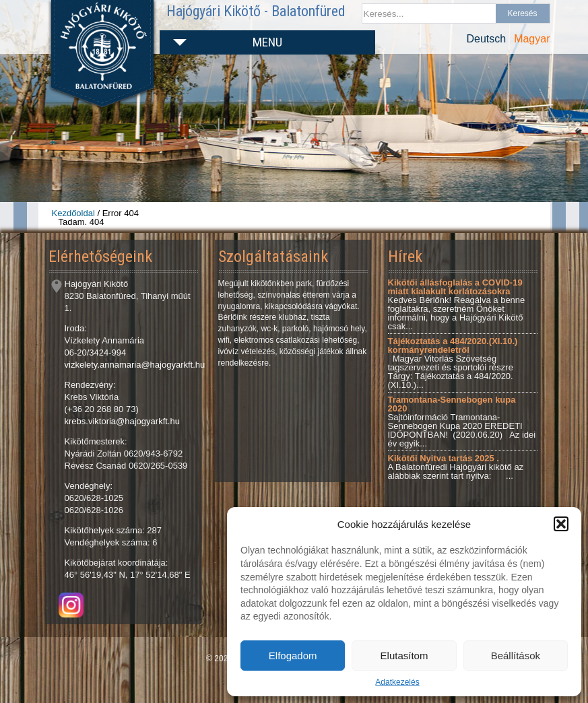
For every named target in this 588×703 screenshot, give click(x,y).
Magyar (532, 39)
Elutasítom (404, 656)
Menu (267, 42)
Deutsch (486, 39)
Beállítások (516, 656)
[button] (561, 524)
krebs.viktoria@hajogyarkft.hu (122, 421)
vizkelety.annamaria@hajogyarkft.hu (135, 365)
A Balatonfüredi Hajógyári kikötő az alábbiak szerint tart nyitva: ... (456, 467)
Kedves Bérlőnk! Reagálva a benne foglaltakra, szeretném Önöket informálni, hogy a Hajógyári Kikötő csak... (457, 304)
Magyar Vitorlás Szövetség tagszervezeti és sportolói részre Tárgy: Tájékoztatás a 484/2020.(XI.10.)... (453, 363)
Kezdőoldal (73, 213)
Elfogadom (293, 656)
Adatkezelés (397, 682)
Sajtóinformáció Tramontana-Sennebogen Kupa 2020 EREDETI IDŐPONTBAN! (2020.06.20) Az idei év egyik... (462, 422)
